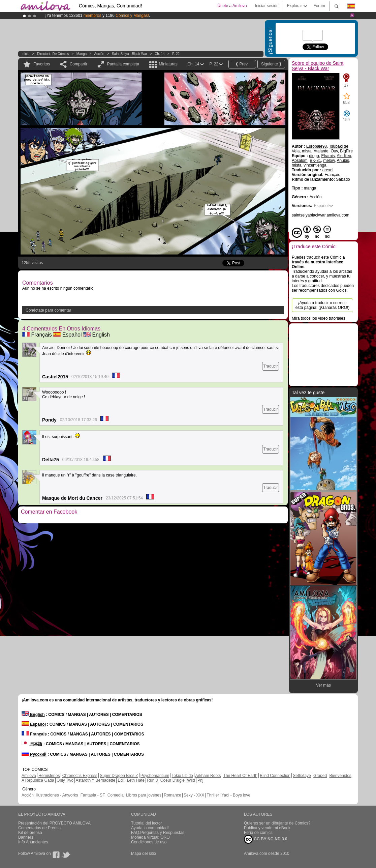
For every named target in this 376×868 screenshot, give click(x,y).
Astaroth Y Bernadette (96, 780)
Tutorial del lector (147, 823)
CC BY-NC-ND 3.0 (266, 839)
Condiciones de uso (149, 842)
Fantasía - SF (93, 795)
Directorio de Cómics (53, 54)
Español (67, 335)
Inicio (25, 54)
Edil (121, 780)
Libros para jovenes (144, 795)
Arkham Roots (208, 776)
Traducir (271, 366)
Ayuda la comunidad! (150, 828)
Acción (99, 54)
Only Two (65, 780)
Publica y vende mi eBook (267, 828)
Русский (34, 754)
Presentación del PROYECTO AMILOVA (54, 823)
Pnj (200, 780)
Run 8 (152, 780)
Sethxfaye (302, 776)
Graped (320, 776)
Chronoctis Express (80, 776)
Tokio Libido (182, 776)
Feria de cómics (258, 833)
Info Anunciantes (33, 842)
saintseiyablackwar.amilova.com (321, 215)
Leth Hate (136, 780)
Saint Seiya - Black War (130, 54)
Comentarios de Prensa (39, 828)
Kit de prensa (30, 833)
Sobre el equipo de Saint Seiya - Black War (318, 66)
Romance (172, 795)
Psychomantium (155, 776)
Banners (26, 837)
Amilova (29, 776)
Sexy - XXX (194, 795)
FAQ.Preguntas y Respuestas (158, 833)
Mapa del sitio (144, 853)
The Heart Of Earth (240, 776)
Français (37, 335)
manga (82, 54)
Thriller (213, 795)
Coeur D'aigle (173, 780)
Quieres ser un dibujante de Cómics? (277, 823)
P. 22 (176, 54)
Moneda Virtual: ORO (150, 837)
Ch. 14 (160, 54)
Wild (191, 780)
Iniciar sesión (267, 6)
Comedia (116, 795)
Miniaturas (168, 64)
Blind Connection (275, 776)
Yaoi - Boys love (236, 795)
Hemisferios (49, 776)
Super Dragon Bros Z (119, 776)
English (97, 335)
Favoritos (42, 64)
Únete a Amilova (232, 6)
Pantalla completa (123, 64)
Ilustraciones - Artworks (57, 795)
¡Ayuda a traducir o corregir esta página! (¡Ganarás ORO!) (323, 305)
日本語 (32, 744)
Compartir (79, 64)
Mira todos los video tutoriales (319, 318)
